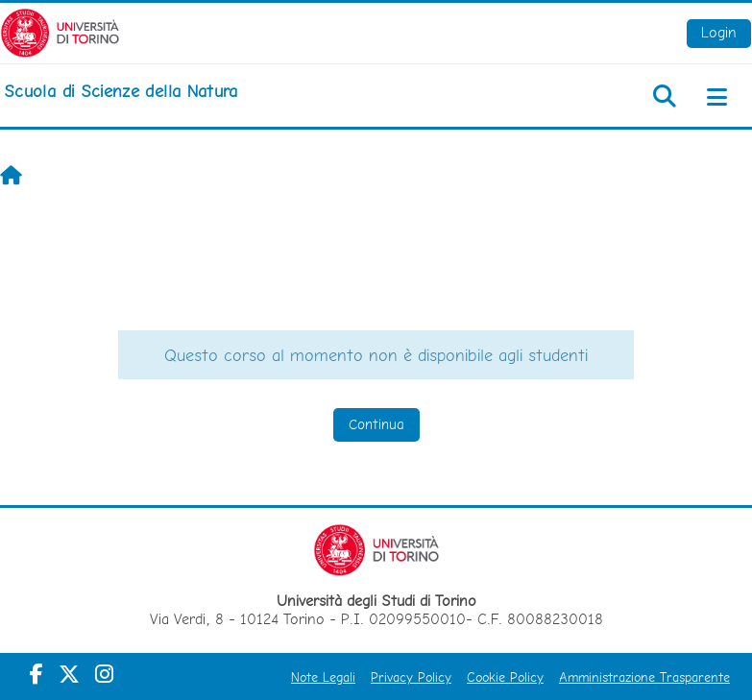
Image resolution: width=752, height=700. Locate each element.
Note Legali (323, 677)
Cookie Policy (505, 677)
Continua (376, 424)
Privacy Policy (411, 677)
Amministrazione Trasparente (644, 677)
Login (719, 32)
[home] (121, 91)
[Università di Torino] (60, 31)
